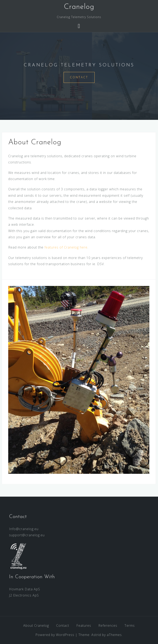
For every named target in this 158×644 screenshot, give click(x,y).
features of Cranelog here (66, 247)
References (108, 626)
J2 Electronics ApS (24, 595)
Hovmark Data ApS (25, 589)
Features (84, 626)
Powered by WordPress (55, 635)
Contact (79, 77)
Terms (130, 626)
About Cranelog (36, 626)
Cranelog (79, 7)
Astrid (96, 635)
